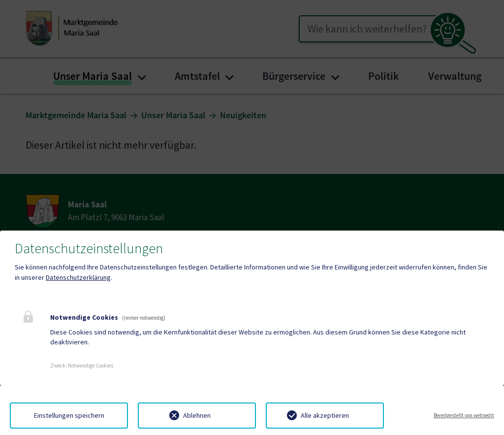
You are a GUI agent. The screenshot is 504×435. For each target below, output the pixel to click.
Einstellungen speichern (69, 415)
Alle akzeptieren (325, 415)
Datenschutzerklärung (78, 277)
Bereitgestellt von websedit (464, 415)
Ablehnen (197, 415)
